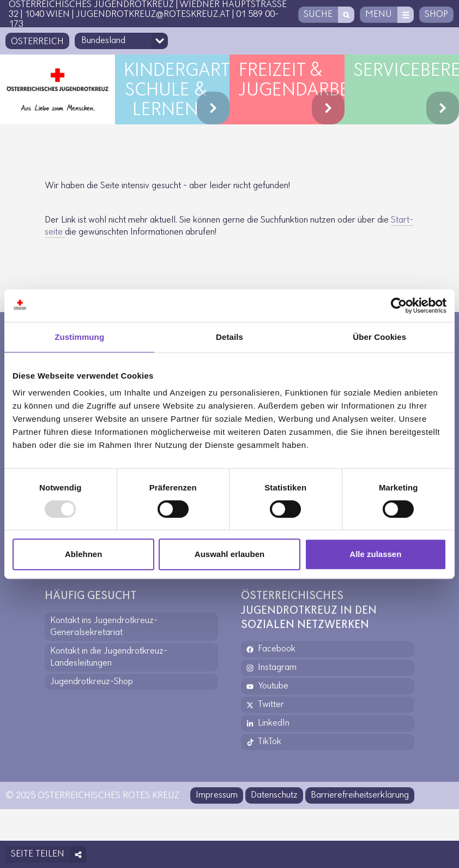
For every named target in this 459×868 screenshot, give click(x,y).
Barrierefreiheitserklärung (360, 795)
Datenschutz (274, 795)
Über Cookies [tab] (379, 337)
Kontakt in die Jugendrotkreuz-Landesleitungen (109, 657)
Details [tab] (230, 337)
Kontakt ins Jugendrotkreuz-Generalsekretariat (104, 627)
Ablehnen (83, 554)
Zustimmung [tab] (79, 337)
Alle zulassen (375, 554)
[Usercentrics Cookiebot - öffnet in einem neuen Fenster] (399, 306)
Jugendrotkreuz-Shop (92, 682)
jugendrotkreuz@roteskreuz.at (153, 14)
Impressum (217, 795)
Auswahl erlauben (230, 554)
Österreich (37, 42)
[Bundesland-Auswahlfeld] (121, 41)
